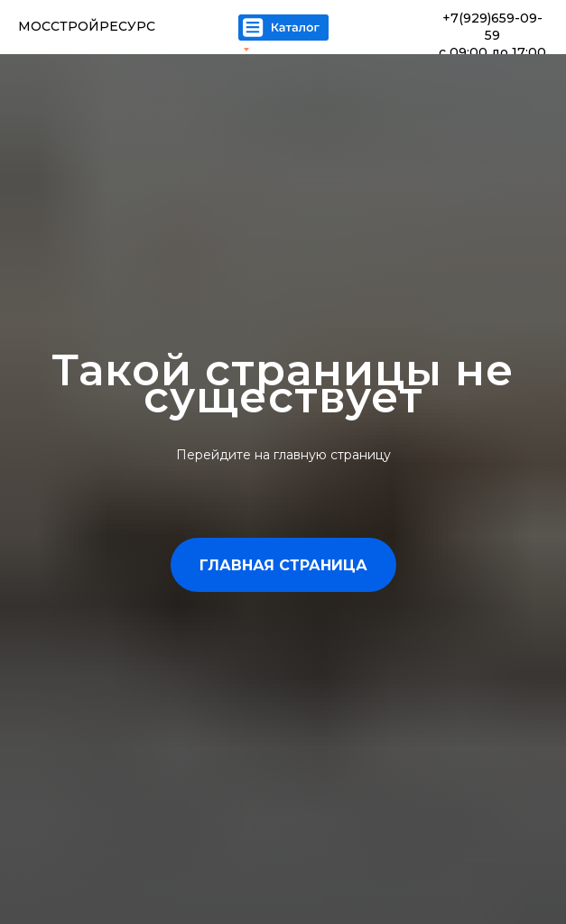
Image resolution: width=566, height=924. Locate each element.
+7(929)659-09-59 (492, 27)
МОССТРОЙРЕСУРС (87, 26)
